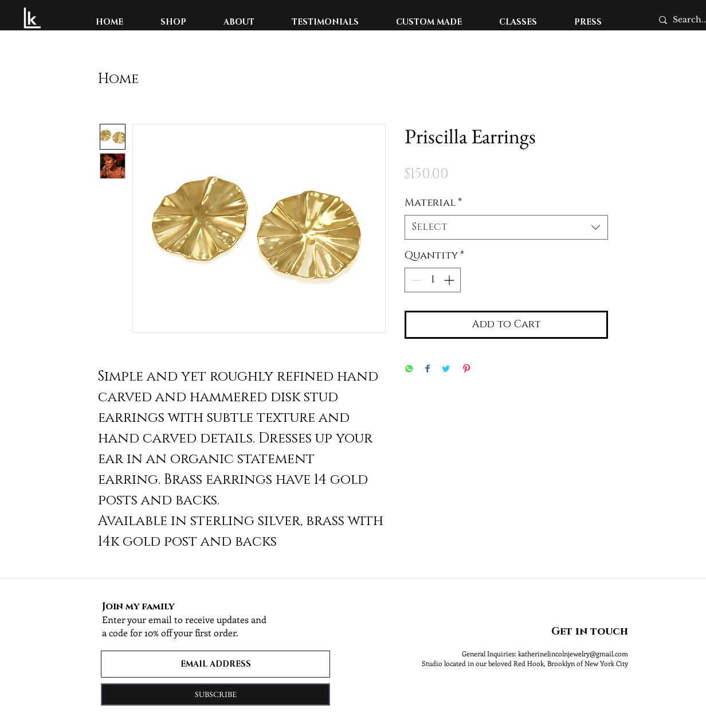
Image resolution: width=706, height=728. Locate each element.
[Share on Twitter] (446, 369)
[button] (174, 22)
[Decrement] (415, 280)
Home (118, 79)
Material (433, 203)
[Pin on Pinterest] (466, 369)
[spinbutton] (433, 280)
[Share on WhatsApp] (409, 369)
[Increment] (450, 280)
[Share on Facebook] (427, 369)
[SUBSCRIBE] (215, 694)
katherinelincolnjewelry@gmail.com (573, 653)
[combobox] (506, 227)
